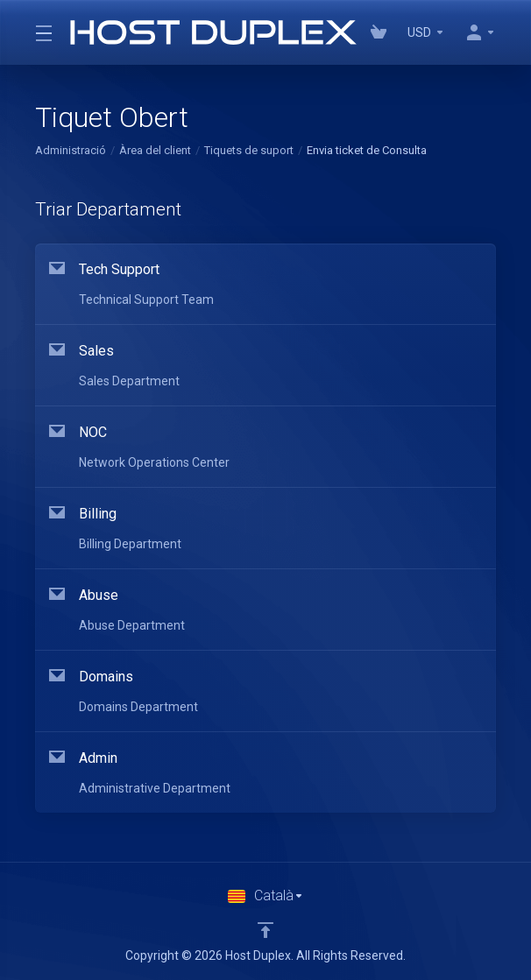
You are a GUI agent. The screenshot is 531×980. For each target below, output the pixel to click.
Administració (71, 150)
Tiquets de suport (249, 150)
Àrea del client (155, 150)
